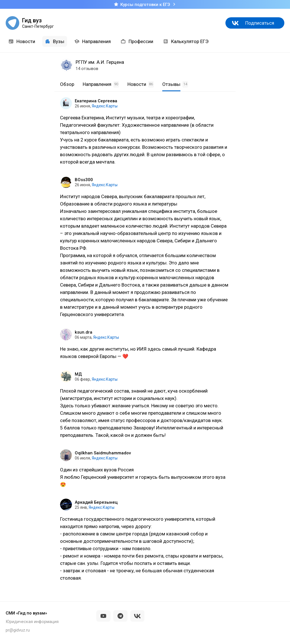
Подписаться (260, 23)
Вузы (55, 41)
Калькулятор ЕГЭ (186, 41)
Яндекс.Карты (105, 106)
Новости (22, 41)
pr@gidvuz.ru (18, 630)
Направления (92, 41)
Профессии (137, 41)
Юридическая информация (32, 622)
